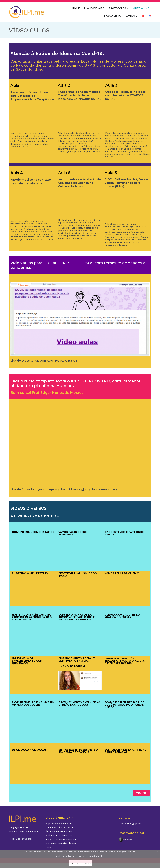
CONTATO (131, 16)
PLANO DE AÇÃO (94, 8)
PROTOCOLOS (117, 8)
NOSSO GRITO (113, 16)
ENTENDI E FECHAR (81, 863)
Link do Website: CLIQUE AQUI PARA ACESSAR (44, 361)
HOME (76, 8)
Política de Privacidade (21, 839)
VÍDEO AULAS (141, 8)
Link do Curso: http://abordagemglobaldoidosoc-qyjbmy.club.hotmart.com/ (64, 489)
